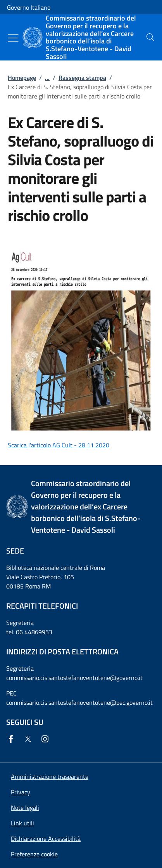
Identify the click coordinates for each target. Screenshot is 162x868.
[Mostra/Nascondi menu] (13, 38)
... (47, 78)
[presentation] (150, 37)
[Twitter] (29, 739)
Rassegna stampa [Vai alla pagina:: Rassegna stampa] (82, 78)
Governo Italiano (29, 7)
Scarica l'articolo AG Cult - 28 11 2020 (59, 445)
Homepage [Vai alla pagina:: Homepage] (22, 78)
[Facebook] (12, 739)
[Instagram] (47, 739)
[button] (34, 854)
